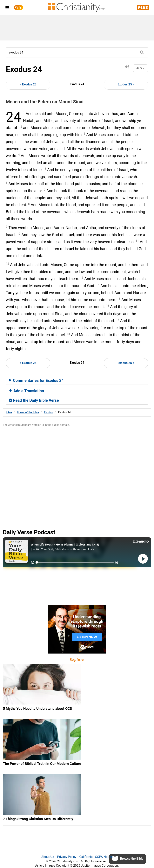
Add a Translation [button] (27, 391)
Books (28, 412)
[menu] (7, 8)
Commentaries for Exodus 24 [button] (36, 380)
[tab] (77, 380)
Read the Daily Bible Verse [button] (34, 400)
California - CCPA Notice (96, 857)
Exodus (49, 412)
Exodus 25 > (126, 84)
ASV (140, 68)
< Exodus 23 (28, 84)
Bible (9, 412)
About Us (48, 857)
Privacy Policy (67, 857)
